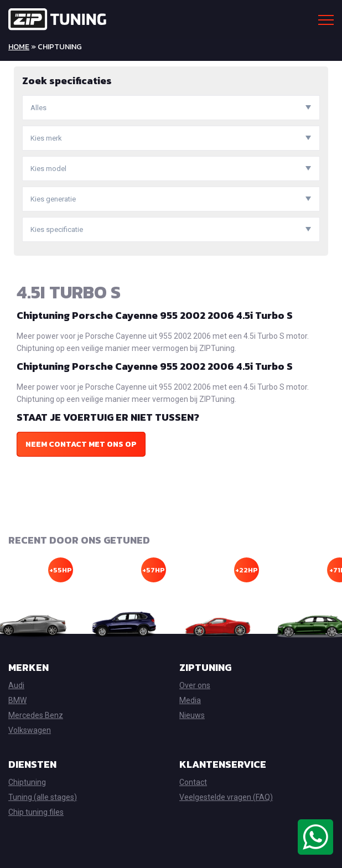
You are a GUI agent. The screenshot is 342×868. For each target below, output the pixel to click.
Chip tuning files (36, 812)
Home (19, 47)
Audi (16, 685)
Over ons (195, 685)
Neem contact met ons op (81, 444)
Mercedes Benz (36, 715)
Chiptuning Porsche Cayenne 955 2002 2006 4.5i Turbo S (155, 315)
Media (190, 700)
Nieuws (192, 715)
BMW (17, 700)
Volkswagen (30, 730)
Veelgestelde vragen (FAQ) (226, 797)
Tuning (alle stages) (43, 797)
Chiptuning (27, 782)
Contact (193, 782)
